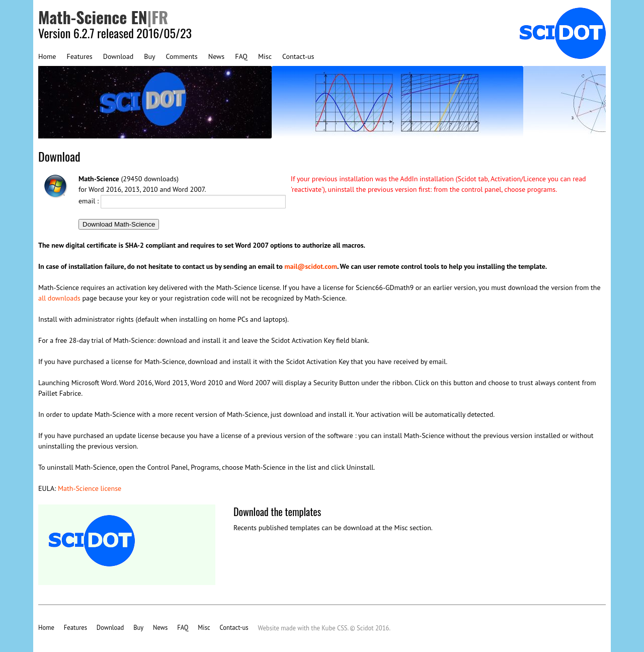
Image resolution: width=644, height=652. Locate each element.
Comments (182, 56)
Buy (149, 56)
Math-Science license (90, 488)
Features (79, 56)
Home (47, 56)
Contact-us (298, 56)
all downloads (59, 298)
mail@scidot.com (311, 266)
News (217, 56)
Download (118, 56)
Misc (265, 56)
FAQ (241, 56)
